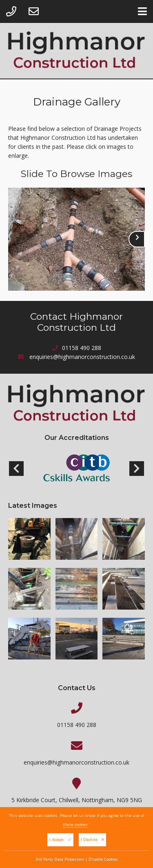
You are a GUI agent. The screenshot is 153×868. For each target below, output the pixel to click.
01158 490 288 (82, 348)
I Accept (60, 841)
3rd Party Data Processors (60, 860)
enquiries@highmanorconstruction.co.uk (82, 357)
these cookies (75, 826)
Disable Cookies (103, 860)
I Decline (92, 841)
